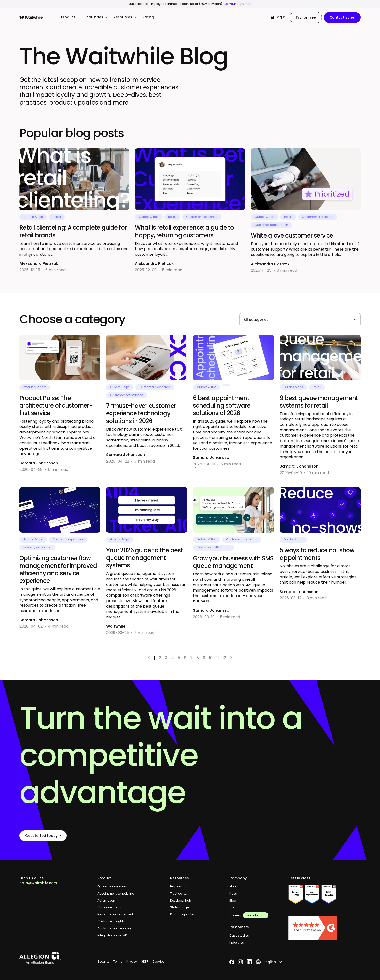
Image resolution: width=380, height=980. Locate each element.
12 (224, 658)
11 (218, 658)
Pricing (148, 17)
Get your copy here (237, 4)
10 (211, 658)
